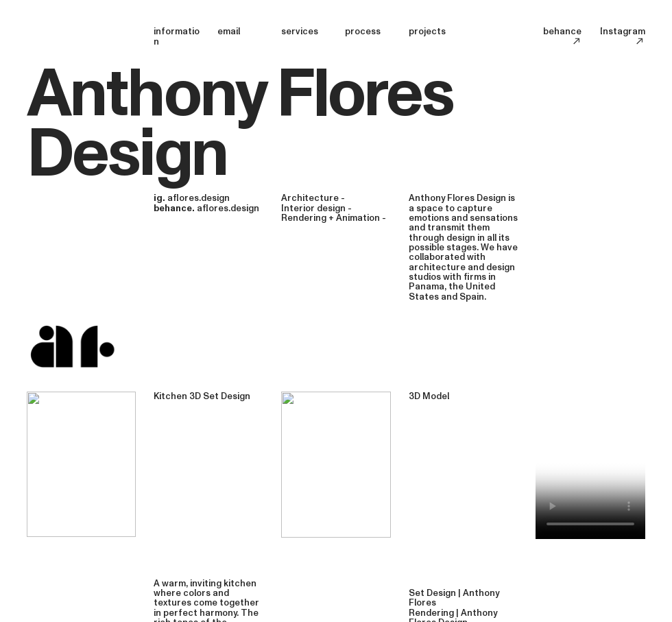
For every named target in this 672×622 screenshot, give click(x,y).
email (229, 32)
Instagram (623, 36)
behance (562, 36)
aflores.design (199, 198)
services (300, 32)
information (177, 36)
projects (427, 32)
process (363, 32)
